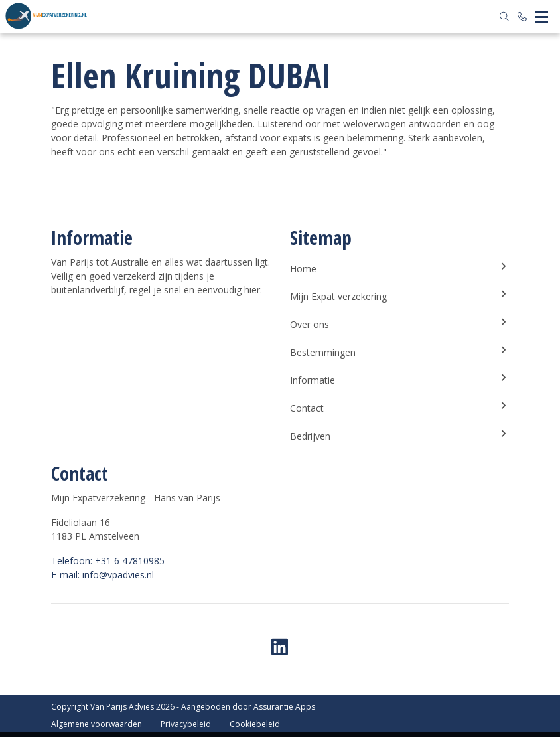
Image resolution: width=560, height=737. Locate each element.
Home (399, 268)
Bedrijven (399, 436)
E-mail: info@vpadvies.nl (103, 575)
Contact (399, 408)
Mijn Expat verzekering (399, 296)
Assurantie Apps (284, 707)
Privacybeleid (186, 724)
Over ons (399, 324)
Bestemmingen (399, 352)
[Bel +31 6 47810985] (523, 17)
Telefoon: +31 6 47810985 (108, 561)
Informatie (399, 380)
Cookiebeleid (255, 724)
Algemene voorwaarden (97, 724)
